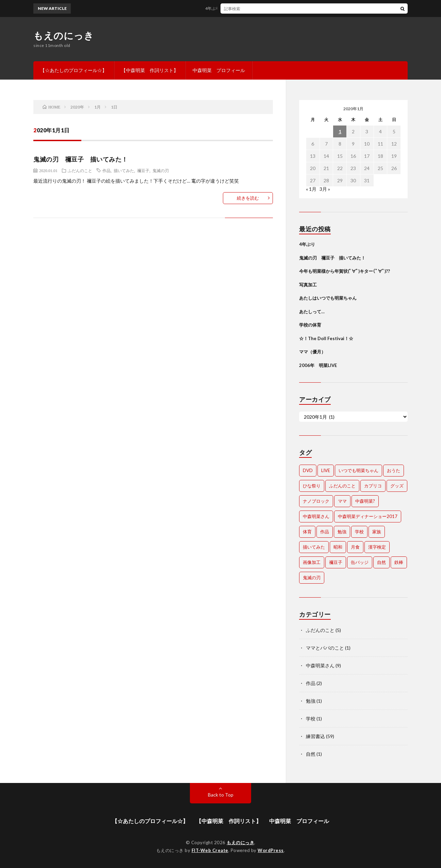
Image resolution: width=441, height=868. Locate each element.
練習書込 (315, 736)
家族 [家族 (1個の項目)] (377, 532)
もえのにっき (63, 35)
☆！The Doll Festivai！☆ (326, 338)
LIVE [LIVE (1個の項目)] (326, 470)
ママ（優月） (312, 352)
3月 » (325, 189)
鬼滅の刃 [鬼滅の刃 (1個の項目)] (312, 578)
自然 (311, 754)
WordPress (271, 850)
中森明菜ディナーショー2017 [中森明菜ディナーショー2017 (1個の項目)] (368, 516)
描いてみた (124, 170)
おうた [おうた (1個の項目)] (394, 470)
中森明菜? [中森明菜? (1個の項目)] (365, 501)
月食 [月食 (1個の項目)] (355, 547)
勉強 (311, 701)
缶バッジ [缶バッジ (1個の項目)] (360, 562)
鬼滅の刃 (161, 170)
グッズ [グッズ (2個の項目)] (397, 486)
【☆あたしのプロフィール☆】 (73, 70)
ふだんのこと (80, 170)
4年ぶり (215, 8)
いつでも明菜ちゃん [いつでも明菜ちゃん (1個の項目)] (358, 470)
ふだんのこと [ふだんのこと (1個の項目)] (342, 486)
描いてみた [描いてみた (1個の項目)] (314, 547)
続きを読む (248, 198)
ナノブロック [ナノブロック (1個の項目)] (316, 501)
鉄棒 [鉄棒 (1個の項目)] (399, 562)
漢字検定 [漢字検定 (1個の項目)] (377, 547)
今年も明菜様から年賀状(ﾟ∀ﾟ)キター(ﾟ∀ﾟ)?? (345, 271)
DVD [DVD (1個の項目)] (308, 470)
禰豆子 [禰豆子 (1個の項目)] (336, 562)
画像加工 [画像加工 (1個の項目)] (312, 562)
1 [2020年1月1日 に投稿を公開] (340, 131)
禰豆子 (143, 170)
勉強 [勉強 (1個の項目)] (342, 532)
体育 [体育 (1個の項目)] (307, 532)
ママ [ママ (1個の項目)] (342, 501)
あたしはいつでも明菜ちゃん (328, 298)
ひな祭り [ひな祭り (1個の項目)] (312, 486)
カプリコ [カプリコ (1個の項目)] (373, 486)
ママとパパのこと (325, 648)
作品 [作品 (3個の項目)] (325, 532)
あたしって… (312, 312)
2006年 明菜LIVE (318, 365)
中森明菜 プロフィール (219, 70)
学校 (311, 719)
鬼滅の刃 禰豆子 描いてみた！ (81, 159)
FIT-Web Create (210, 850)
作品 (107, 170)
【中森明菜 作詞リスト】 (150, 70)
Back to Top (221, 795)
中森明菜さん (320, 665)
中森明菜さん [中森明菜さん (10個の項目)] (316, 516)
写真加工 (308, 285)
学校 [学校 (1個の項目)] (359, 532)
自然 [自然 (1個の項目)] (381, 562)
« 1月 (311, 189)
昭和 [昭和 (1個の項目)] (338, 547)
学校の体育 (310, 325)
